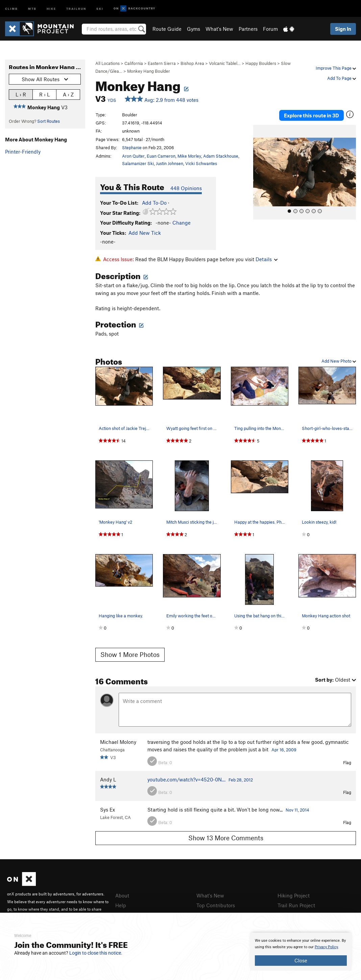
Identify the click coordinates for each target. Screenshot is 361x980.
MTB (32, 8)
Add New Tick (145, 233)
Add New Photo (339, 361)
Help (121, 905)
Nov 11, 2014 (297, 810)
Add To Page (342, 78)
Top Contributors (216, 905)
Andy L (108, 779)
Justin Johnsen (170, 163)
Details (267, 259)
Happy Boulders (261, 63)
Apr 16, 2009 (284, 750)
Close (301, 960)
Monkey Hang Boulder (149, 71)
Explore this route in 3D (311, 115)
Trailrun (76, 8)
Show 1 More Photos (130, 654)
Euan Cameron (161, 156)
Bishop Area (192, 63)
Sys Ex (107, 810)
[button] (260, 172)
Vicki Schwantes (201, 163)
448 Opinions (186, 188)
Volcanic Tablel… (225, 63)
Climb (11, 8)
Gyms (194, 29)
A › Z (68, 94)
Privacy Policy (326, 947)
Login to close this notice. (96, 953)
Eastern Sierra (162, 63)
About (122, 895)
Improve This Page (336, 68)
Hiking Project (294, 895)
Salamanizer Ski (138, 163)
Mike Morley (189, 156)
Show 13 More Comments (226, 838)
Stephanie (132, 147)
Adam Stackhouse (221, 156)
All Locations (107, 63)
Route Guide (167, 29)
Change (182, 223)
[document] (301, 952)
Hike (51, 8)
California (134, 63)
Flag (347, 762)
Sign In (343, 29)
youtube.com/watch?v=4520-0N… (186, 779)
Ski (100, 8)
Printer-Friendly (23, 152)
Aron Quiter (133, 156)
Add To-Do (154, 203)
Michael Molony (118, 742)
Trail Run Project (296, 905)
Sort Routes (49, 121)
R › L (44, 94)
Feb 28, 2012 (241, 780)
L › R (21, 94)
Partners (248, 29)
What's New (219, 29)
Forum (270, 29)
